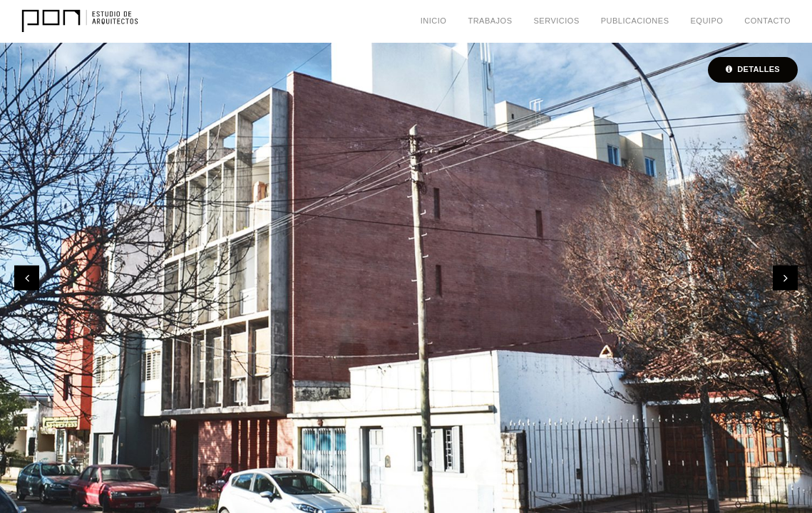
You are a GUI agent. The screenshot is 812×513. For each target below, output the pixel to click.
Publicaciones (635, 21)
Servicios (557, 21)
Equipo (706, 21)
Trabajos (490, 21)
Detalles (753, 69)
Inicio (434, 21)
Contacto (767, 21)
